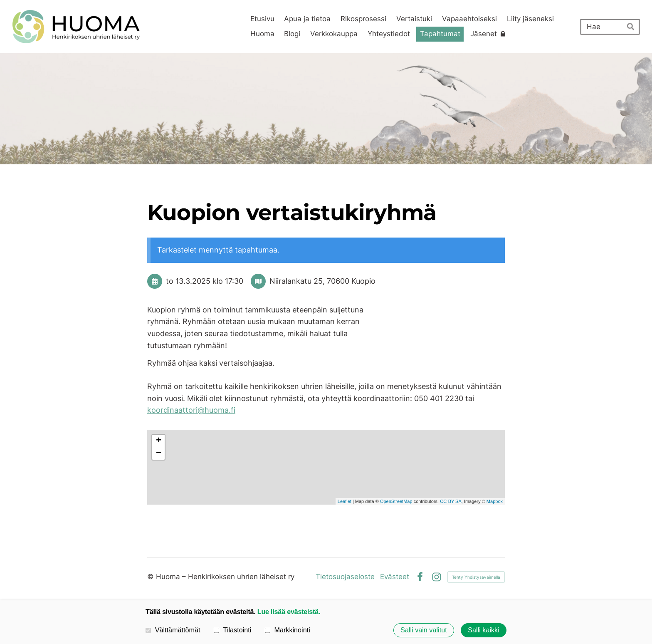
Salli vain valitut (424, 630)
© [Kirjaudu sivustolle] (152, 577)
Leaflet (345, 501)
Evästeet (395, 577)
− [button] (159, 453)
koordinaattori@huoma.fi (191, 410)
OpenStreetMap (396, 501)
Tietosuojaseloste (345, 577)
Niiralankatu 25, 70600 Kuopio (322, 281)
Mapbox (495, 501)
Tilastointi (232, 630)
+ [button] (159, 441)
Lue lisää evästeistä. (289, 612)
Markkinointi (288, 630)
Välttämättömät (173, 630)
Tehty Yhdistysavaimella (476, 577)
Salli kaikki (484, 630)
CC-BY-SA (451, 501)
